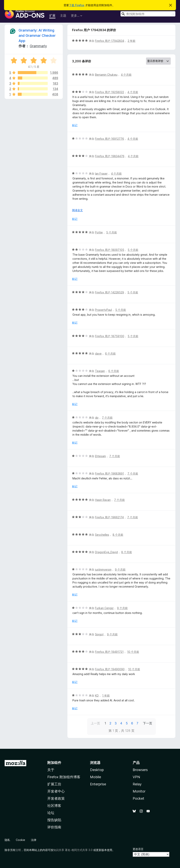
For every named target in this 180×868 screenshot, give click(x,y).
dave (98, 353)
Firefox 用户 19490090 (110, 669)
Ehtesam (100, 456)
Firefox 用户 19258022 (110, 92)
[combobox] (148, 14)
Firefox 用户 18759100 (110, 336)
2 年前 (132, 41)
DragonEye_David (106, 552)
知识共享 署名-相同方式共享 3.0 (73, 850)
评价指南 (54, 827)
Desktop (97, 770)
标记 (75, 125)
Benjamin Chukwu (106, 75)
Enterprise (98, 784)
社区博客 (54, 806)
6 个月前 (110, 353)
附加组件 (54, 763)
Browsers (140, 770)
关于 (51, 770)
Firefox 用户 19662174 (109, 517)
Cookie (20, 840)
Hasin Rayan (103, 500)
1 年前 (106, 695)
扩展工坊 (54, 784)
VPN (136, 777)
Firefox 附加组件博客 (64, 777)
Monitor (139, 791)
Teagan (100, 371)
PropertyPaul (103, 310)
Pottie (99, 232)
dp (97, 418)
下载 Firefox (77, 5)
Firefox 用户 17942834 (110, 41)
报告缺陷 (54, 820)
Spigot (99, 634)
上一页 (95, 723)
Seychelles (102, 535)
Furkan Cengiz (104, 608)
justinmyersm (103, 569)
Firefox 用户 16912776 (110, 139)
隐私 (7, 840)
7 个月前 (107, 418)
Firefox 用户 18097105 (110, 250)
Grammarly (38, 46)
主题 (63, 15)
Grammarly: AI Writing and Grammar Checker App (37, 36)
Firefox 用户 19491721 (109, 652)
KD (97, 695)
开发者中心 (56, 791)
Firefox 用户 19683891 (110, 473)
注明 (18, 850)
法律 (34, 840)
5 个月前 (112, 232)
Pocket (138, 798)
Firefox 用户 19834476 (110, 156)
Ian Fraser (101, 174)
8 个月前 (118, 535)
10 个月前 (133, 652)
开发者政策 (56, 798)
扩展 (52, 15)
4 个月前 (126, 75)
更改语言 (138, 849)
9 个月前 (120, 569)
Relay (137, 784)
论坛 (51, 813)
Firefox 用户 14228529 (110, 292)
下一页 (148, 723)
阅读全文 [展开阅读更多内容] (77, 210)
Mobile (96, 777)
